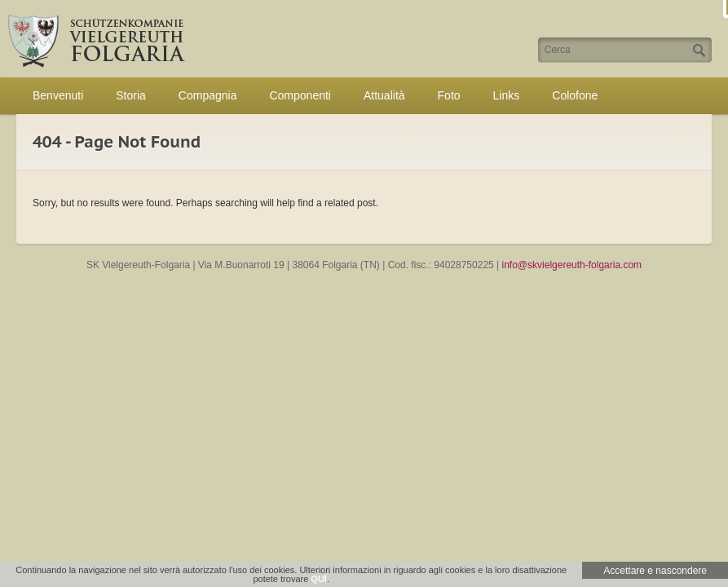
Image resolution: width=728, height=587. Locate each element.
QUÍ (319, 579)
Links (507, 95)
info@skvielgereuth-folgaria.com (572, 265)
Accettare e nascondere (655, 571)
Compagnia (208, 95)
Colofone (575, 95)
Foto (449, 95)
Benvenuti (58, 95)
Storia (131, 95)
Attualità (384, 95)
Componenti (300, 95)
